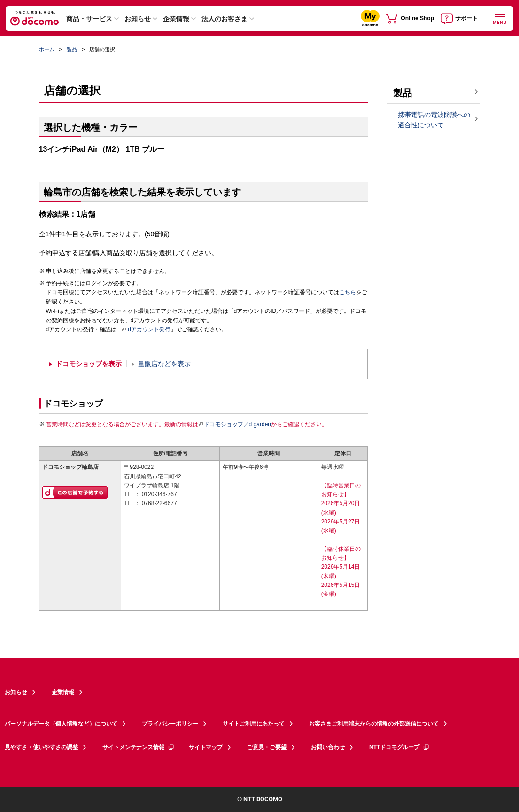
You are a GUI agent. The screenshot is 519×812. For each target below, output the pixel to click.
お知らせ (138, 19)
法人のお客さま (225, 19)
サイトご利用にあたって (254, 724)
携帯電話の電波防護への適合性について (434, 120)
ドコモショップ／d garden (235, 424)
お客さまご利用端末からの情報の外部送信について (374, 724)
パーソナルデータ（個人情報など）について (61, 724)
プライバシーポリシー (170, 724)
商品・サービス (89, 19)
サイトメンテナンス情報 (139, 747)
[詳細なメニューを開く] (500, 18)
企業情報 (176, 19)
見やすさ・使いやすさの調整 (41, 747)
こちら (348, 292)
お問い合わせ (328, 747)
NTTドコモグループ (399, 747)
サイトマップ (206, 747)
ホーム (47, 49)
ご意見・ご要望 (267, 747)
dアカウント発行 (146, 330)
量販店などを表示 (164, 364)
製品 (72, 49)
